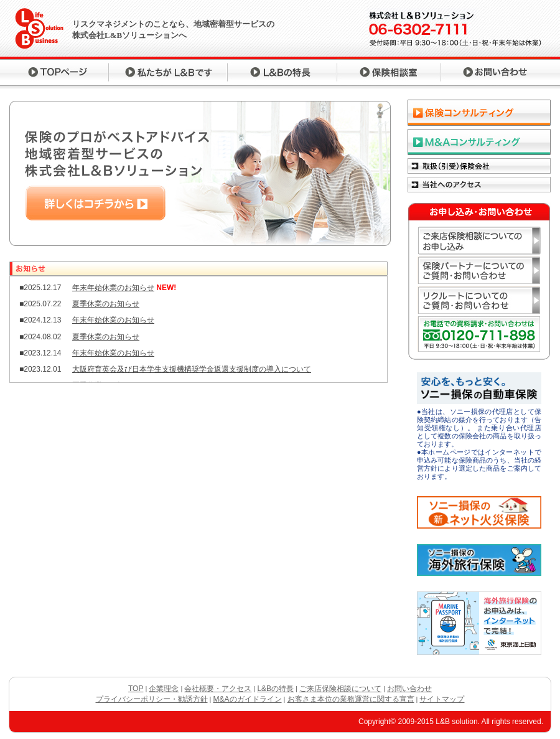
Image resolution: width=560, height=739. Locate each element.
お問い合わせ (409, 689)
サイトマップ (442, 699)
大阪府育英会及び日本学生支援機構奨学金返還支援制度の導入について (192, 369)
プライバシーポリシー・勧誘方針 (152, 699)
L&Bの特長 (275, 689)
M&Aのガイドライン (248, 699)
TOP (136, 689)
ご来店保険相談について (340, 689)
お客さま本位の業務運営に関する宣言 (351, 699)
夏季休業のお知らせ (106, 304)
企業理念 (164, 689)
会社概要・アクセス (218, 689)
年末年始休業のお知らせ (113, 288)
